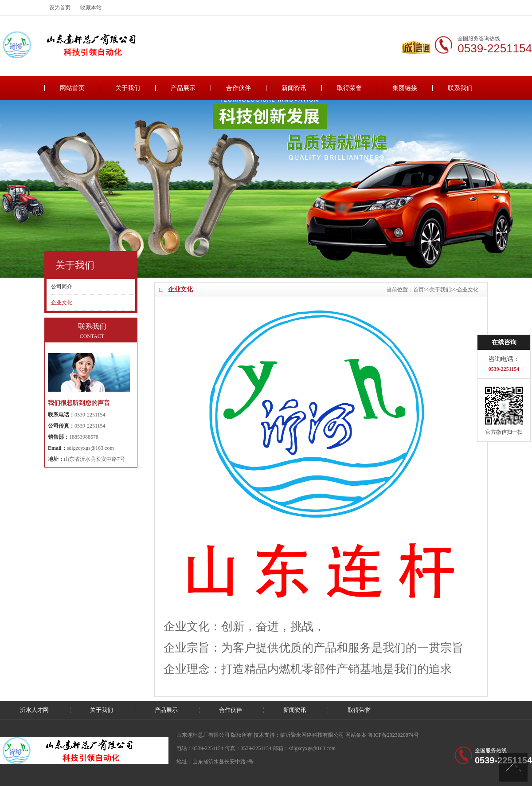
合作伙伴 (239, 88)
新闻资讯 (294, 88)
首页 (419, 290)
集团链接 (405, 88)
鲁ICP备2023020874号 (393, 735)
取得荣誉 (349, 88)
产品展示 (183, 88)
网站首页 (72, 88)
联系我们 (460, 88)
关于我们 (128, 88)
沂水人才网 (34, 710)
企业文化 (468, 290)
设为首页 (60, 8)
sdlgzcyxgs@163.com (90, 448)
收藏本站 (91, 8)
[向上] (513, 767)
